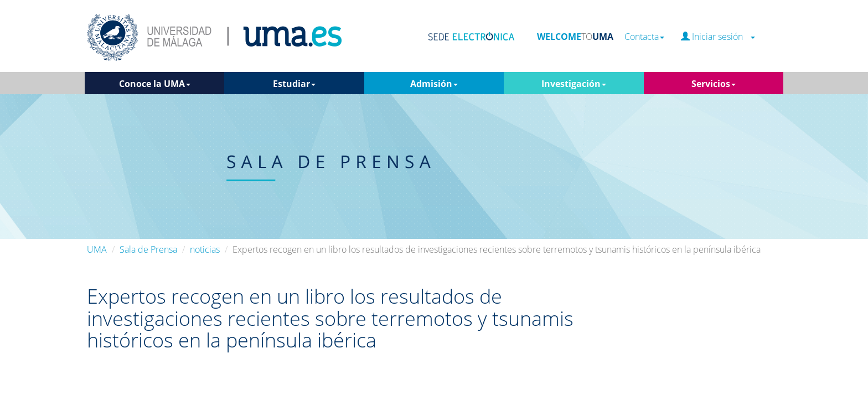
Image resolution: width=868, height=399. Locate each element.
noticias (205, 249)
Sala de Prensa (148, 249)
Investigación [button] (574, 84)
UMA (97, 249)
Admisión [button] (434, 84)
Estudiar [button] (294, 84)
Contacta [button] (644, 37)
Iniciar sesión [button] (718, 37)
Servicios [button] (714, 84)
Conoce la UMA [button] (155, 84)
